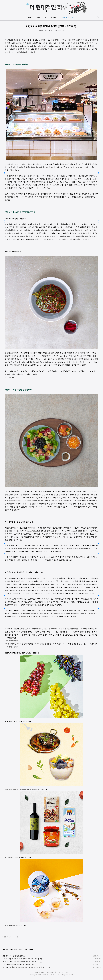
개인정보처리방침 (63, 972)
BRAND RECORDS (46, 30)
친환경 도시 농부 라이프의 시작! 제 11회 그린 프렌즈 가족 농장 (22, 959)
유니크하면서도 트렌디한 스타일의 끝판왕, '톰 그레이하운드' (21, 962)
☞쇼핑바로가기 (11, 377)
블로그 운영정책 (51, 972)
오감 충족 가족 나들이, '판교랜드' (13, 956)
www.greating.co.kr (13, 641)
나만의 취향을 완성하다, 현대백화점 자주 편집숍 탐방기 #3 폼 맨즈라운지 (25, 967)
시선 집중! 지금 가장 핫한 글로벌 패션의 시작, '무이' (18, 964)
